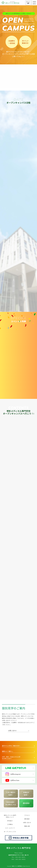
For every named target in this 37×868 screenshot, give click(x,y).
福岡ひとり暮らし (8, 751)
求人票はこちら (11, 803)
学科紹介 (10, 821)
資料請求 (26, 803)
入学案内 (10, 824)
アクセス (27, 815)
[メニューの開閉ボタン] (34, 3)
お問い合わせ (12, 731)
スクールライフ (10, 828)
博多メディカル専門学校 (18, 848)
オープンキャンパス (10, 832)
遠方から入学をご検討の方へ (11, 746)
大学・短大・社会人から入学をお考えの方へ (11, 758)
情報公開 (27, 826)
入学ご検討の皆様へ (11, 794)
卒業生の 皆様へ (26, 794)
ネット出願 (28, 3)
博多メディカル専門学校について (10, 816)
